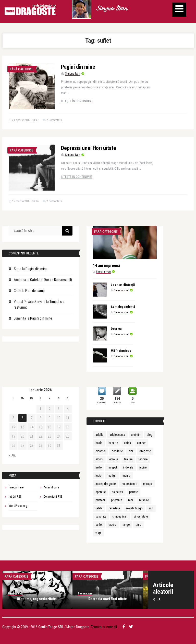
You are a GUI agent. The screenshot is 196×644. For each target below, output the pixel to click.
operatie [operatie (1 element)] (101, 492)
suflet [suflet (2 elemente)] (99, 525)
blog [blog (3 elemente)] (150, 435)
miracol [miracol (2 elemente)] (148, 484)
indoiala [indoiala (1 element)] (128, 467)
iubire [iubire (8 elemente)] (143, 467)
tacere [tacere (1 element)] (112, 525)
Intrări (15, 497)
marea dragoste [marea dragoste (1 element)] (106, 484)
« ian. (13, 456)
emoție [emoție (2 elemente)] (114, 459)
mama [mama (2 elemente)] (126, 476)
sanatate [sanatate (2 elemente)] (101, 517)
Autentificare (51, 487)
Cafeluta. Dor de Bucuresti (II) (51, 280)
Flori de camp (35, 291)
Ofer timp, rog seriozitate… (38, 599)
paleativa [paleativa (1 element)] (117, 492)
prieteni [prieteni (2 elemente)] (100, 500)
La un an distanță (123, 285)
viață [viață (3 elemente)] (99, 533)
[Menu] (179, 10)
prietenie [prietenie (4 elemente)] (117, 500)
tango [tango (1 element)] (126, 525)
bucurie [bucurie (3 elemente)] (113, 443)
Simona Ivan (112, 9)
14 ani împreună (107, 266)
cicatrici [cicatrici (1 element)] (101, 451)
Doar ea (116, 329)
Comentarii (53, 497)
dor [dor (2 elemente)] (131, 451)
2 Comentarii (54, 120)
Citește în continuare (77, 101)
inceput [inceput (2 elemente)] (112, 467)
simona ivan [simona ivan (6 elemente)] (120, 517)
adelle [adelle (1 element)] (99, 435)
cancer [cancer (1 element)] (141, 443)
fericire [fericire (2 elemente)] (143, 459)
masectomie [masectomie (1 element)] (129, 484)
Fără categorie (22, 69)
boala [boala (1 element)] (99, 443)
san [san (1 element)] (151, 508)
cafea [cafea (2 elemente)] (127, 443)
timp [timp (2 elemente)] (138, 525)
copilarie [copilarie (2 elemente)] (117, 451)
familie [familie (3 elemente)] (128, 459)
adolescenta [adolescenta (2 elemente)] (117, 435)
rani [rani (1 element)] (131, 500)
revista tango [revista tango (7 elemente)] (134, 508)
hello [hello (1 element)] (99, 467)
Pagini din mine (78, 67)
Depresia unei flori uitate (89, 148)
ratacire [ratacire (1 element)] (144, 500)
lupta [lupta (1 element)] (99, 476)
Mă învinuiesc (121, 351)
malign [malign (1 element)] (112, 476)
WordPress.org (18, 506)
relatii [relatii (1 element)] (99, 508)
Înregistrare (16, 487)
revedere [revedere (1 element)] (114, 508)
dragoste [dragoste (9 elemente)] (145, 451)
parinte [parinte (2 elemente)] (133, 492)
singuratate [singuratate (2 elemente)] (141, 517)
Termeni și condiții (104, 627)
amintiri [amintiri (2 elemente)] (136, 435)
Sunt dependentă (123, 307)
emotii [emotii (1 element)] (99, 459)
